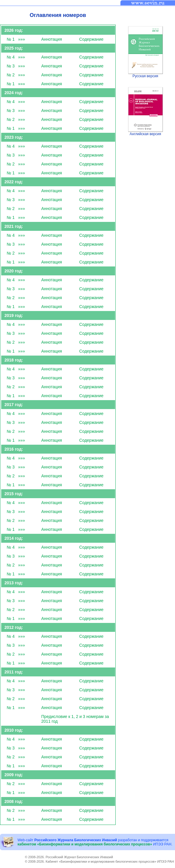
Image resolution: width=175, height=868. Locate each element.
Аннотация (52, 39)
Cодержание (91, 39)
